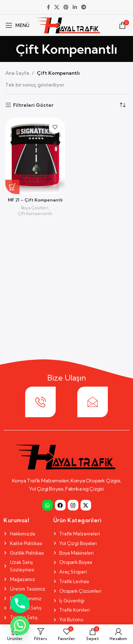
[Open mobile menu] (17, 25)
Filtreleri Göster (33, 105)
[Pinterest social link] (66, 7)
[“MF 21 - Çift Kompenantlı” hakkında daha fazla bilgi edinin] (12, 187)
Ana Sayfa (17, 73)
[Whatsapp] (20, 625)
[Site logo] (68, 25)
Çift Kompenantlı (35, 213)
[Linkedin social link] (75, 7)
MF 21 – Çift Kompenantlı (35, 200)
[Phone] (20, 603)
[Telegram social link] (84, 7)
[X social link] (57, 7)
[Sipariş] (122, 105)
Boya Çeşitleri (35, 208)
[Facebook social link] (48, 7)
